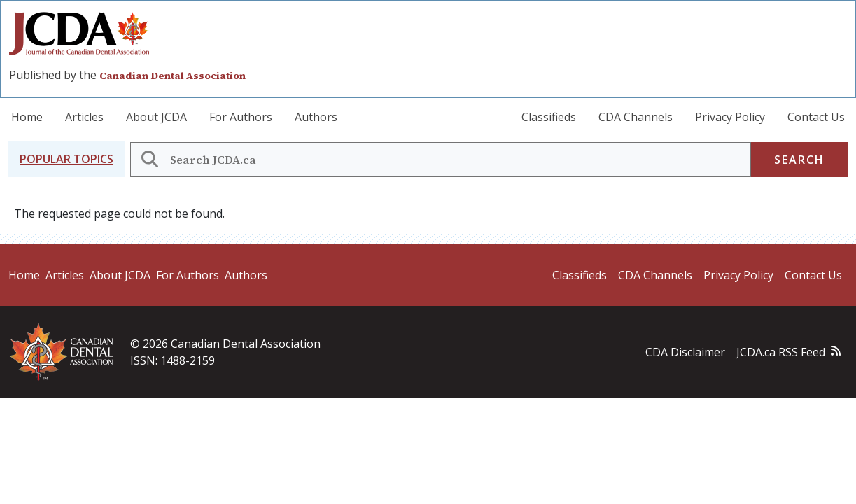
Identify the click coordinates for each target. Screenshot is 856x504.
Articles (84, 117)
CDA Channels (636, 117)
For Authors (241, 117)
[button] (66, 159)
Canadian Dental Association (173, 76)
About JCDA (156, 117)
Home (27, 117)
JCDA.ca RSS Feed (781, 352)
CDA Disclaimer (685, 352)
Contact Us (816, 117)
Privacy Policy (730, 117)
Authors (316, 117)
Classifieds (549, 117)
